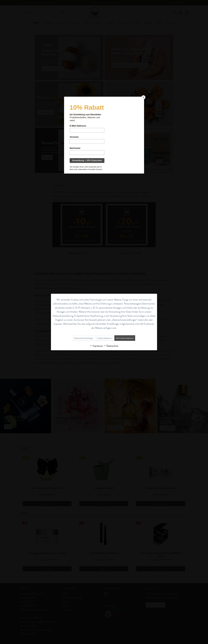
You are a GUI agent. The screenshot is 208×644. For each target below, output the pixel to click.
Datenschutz (111, 346)
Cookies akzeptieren (104, 338)
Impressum (96, 346)
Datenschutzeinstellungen (84, 338)
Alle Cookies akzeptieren (125, 338)
